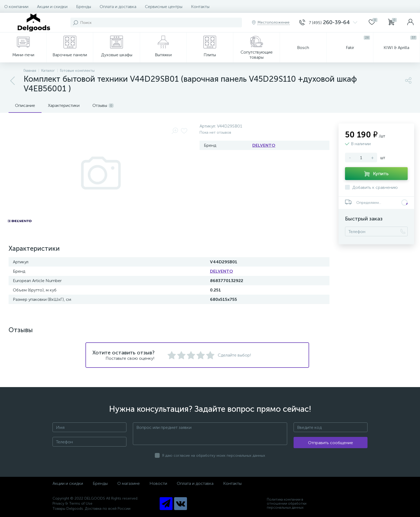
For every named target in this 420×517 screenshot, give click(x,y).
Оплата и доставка (118, 7)
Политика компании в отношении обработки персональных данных (287, 503)
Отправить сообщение (331, 443)
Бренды (84, 7)
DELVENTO (264, 145)
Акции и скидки (52, 7)
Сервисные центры (164, 7)
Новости (158, 483)
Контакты (200, 7)
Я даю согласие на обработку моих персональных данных (214, 456)
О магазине (129, 483)
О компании (16, 7)
